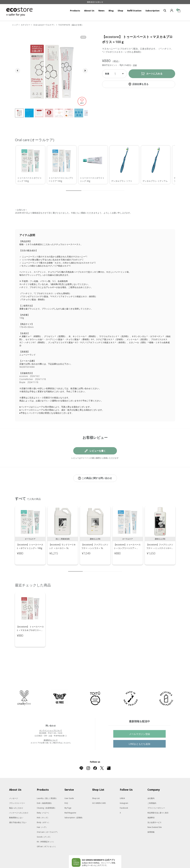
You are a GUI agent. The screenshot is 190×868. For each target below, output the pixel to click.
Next (178, 536)
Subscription (152, 11)
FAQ (66, 791)
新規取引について (51, 728)
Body (43, 810)
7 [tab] (107, 568)
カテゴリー (26, 25)
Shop (120, 11)
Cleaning (47, 796)
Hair (42, 815)
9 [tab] (115, 568)
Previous (12, 536)
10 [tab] (120, 568)
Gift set (47, 834)
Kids (43, 805)
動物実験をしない (16, 805)
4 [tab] (94, 568)
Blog (111, 11)
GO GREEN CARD (99, 791)
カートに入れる (154, 74)
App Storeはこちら (106, 858)
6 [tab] (102, 568)
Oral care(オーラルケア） (44, 25)
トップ (15, 25)
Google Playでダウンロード (83, 858)
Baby (43, 800)
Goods (44, 825)
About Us (89, 11)
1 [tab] (75, 568)
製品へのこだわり (16, 796)
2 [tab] (85, 568)
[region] (95, 165)
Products (75, 11)
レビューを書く (98, 451)
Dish (45, 791)
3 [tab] (89, 568)
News (101, 11)
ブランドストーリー (17, 791)
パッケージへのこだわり (19, 800)
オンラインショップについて (51, 718)
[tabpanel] (30, 532)
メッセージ (14, 786)
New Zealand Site (155, 815)
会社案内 (151, 786)
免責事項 (151, 805)
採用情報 (151, 820)
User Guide (69, 786)
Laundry (47, 786)
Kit (46, 829)
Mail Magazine (70, 800)
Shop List (96, 786)
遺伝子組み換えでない (18, 810)
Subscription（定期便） (74, 805)
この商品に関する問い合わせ (97, 478)
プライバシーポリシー (156, 796)
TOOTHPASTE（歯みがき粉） (71, 25)
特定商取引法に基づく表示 (158, 800)
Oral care (48, 820)
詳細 (135, 65)
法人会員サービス (154, 810)
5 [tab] (98, 568)
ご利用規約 (152, 791)
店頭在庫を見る (140, 84)
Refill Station (134, 11)
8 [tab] (111, 568)
